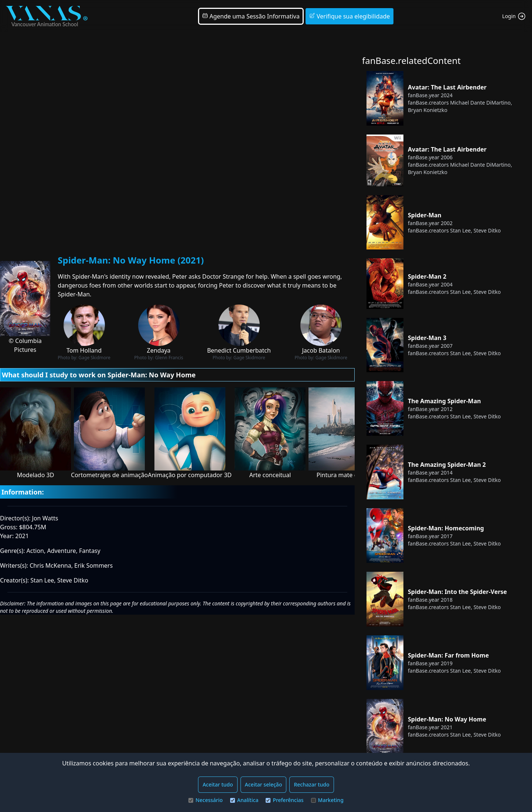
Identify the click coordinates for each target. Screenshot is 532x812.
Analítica (244, 800)
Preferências (284, 800)
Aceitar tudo (218, 784)
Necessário (206, 800)
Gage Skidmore (95, 358)
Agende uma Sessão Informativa (251, 16)
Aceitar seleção (264, 784)
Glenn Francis (169, 358)
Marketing (327, 800)
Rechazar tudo (311, 784)
